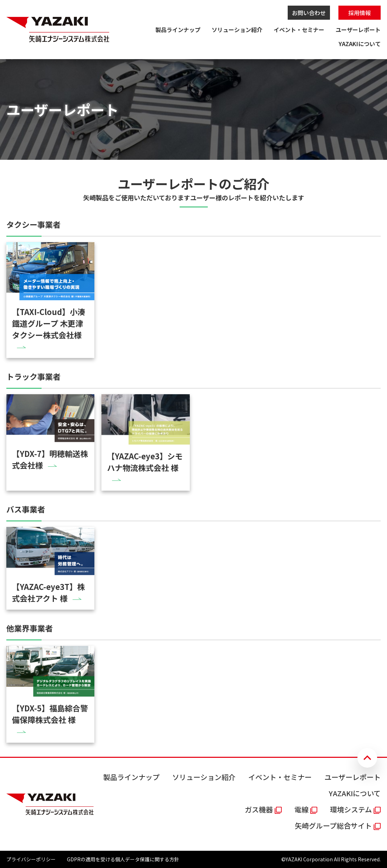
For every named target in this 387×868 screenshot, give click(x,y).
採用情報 (360, 13)
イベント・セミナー (299, 30)
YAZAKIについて (360, 44)
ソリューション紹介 (237, 30)
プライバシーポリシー (31, 859)
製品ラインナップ (178, 30)
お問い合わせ (309, 13)
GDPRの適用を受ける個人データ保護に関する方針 (123, 859)
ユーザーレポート (358, 30)
